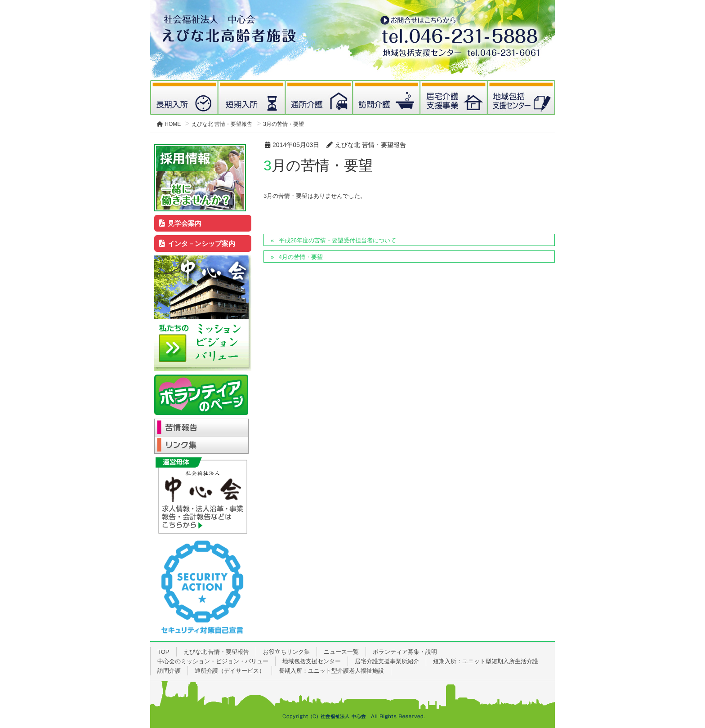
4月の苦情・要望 (301, 257)
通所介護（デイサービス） (230, 671)
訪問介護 (169, 671)
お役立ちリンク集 (286, 652)
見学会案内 (181, 223)
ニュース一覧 (341, 652)
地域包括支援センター (312, 661)
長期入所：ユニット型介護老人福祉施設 (331, 671)
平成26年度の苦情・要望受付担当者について (337, 240)
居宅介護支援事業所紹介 (387, 661)
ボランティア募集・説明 (405, 652)
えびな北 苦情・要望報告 (216, 652)
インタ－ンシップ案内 (197, 243)
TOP (163, 652)
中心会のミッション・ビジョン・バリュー (213, 661)
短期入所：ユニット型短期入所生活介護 (486, 661)
